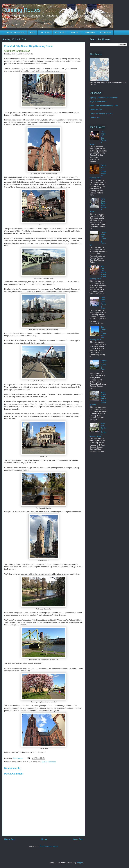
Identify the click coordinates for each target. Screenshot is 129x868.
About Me (74, 33)
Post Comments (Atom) (49, 846)
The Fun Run (95, 117)
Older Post (78, 839)
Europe (45, 762)
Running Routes (21, 10)
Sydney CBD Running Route (104, 365)
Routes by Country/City (16, 33)
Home (33, 33)
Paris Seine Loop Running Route (103, 303)
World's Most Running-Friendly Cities (104, 106)
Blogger (80, 863)
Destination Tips (96, 109)
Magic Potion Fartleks (98, 101)
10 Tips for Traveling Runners (101, 113)
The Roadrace (89, 33)
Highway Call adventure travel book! (104, 98)
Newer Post (10, 839)
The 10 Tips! (45, 33)
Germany (52, 762)
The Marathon (105, 33)
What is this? (60, 33)
